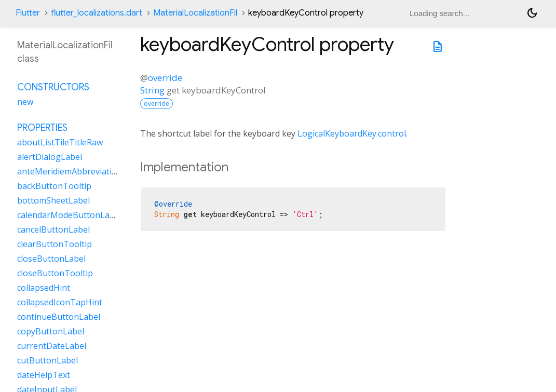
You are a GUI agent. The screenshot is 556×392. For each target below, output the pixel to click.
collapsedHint (44, 288)
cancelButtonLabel (53, 229)
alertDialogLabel (50, 157)
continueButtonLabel (59, 317)
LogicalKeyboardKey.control (352, 133)
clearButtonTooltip (55, 244)
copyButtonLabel (51, 331)
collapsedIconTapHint (60, 302)
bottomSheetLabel (53, 200)
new (25, 102)
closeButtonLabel (51, 259)
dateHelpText (44, 375)
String (152, 90)
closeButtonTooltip (55, 273)
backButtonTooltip (54, 186)
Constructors (53, 87)
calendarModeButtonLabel (69, 215)
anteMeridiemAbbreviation (70, 171)
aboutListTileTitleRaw (60, 142)
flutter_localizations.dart (97, 13)
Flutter (28, 13)
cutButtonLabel (48, 360)
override (165, 78)
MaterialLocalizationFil (195, 13)
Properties (42, 128)
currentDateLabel (52, 346)
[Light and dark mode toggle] (532, 13)
